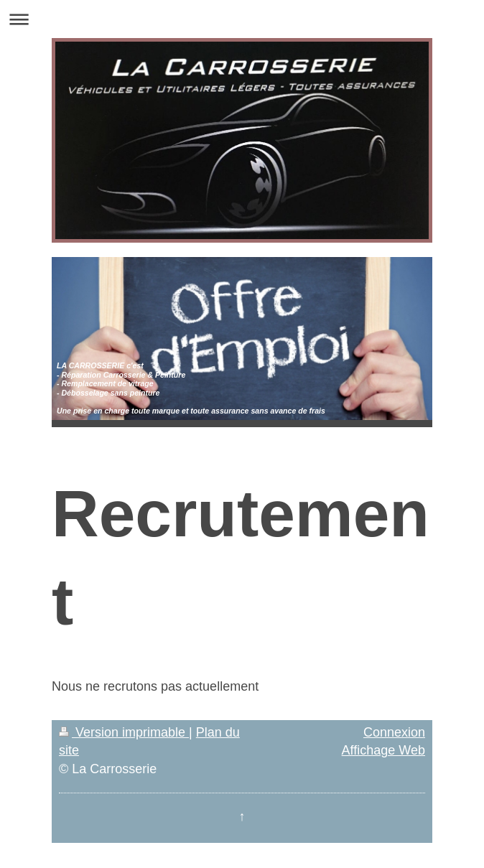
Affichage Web (383, 750)
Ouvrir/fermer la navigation (242, 19)
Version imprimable (124, 732)
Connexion (394, 732)
